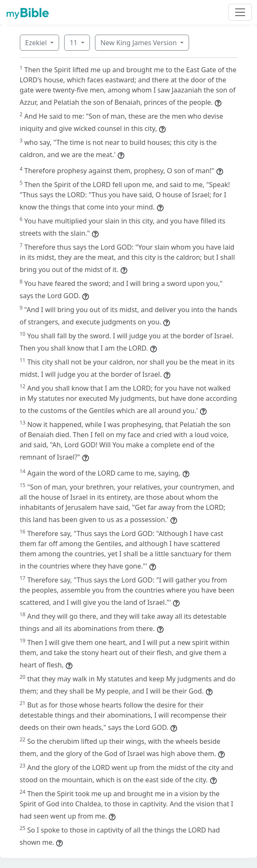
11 (74, 43)
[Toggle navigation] (240, 12)
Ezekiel (37, 43)
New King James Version (139, 43)
